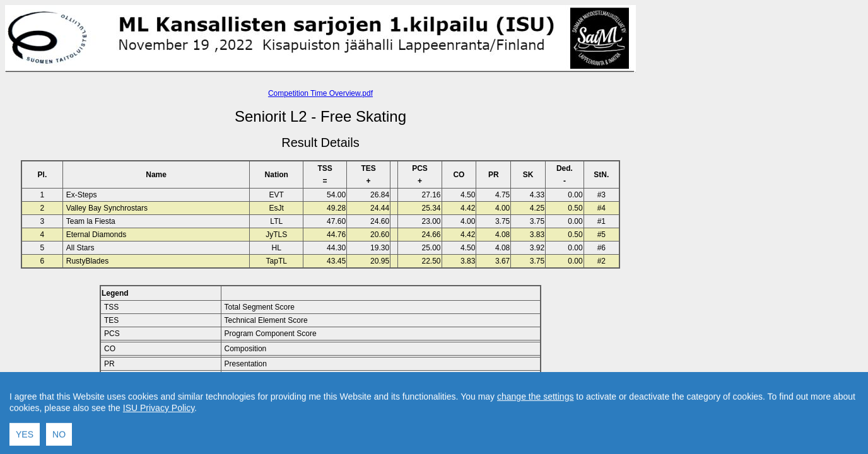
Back (214, 409)
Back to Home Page (267, 409)
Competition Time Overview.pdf (320, 93)
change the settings (535, 445)
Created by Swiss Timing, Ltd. (463, 409)
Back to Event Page (161, 409)
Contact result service (366, 409)
